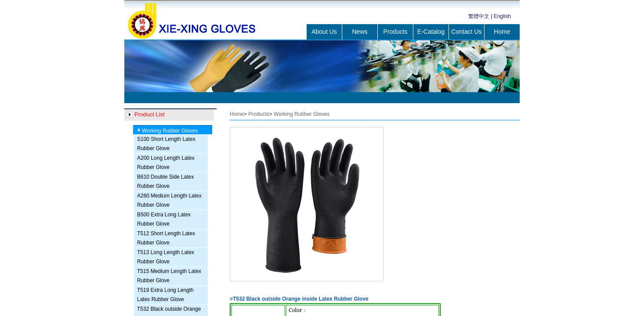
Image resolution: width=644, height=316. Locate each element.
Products (395, 32)
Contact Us (466, 32)
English (502, 16)
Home (502, 32)
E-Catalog (431, 32)
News (360, 32)
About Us (324, 32)
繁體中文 (479, 16)
